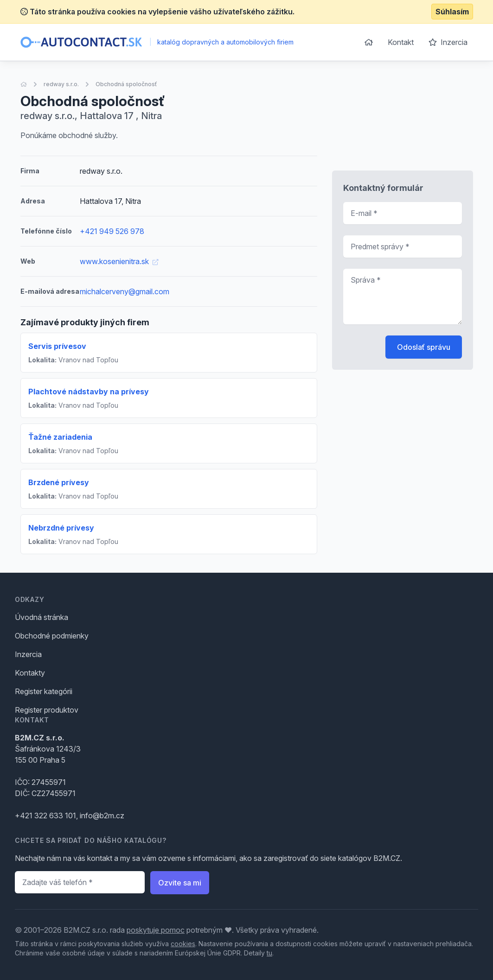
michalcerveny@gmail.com (125, 291)
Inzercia (448, 42)
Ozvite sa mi (180, 883)
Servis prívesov (57, 346)
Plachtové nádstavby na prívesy (89, 392)
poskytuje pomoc (156, 930)
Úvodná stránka (42, 617)
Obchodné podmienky (52, 636)
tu (269, 953)
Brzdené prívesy (59, 482)
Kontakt (401, 42)
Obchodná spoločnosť (126, 84)
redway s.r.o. (61, 84)
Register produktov (47, 710)
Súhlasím (452, 12)
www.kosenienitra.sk (119, 261)
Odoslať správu (424, 347)
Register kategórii (44, 691)
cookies (183, 944)
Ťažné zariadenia (60, 437)
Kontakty (30, 673)
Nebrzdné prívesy (61, 528)
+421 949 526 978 (112, 231)
